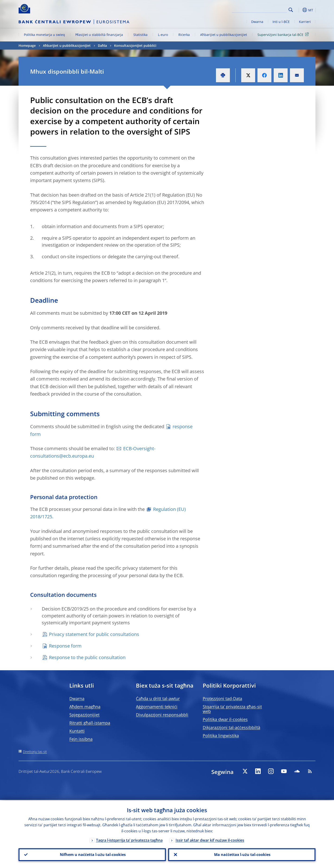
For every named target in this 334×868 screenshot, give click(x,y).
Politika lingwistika (221, 736)
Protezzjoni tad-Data (222, 698)
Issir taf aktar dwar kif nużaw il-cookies (210, 840)
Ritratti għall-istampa (90, 723)
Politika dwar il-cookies (225, 719)
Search (291, 10)
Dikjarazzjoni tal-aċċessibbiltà (231, 727)
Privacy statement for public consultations (94, 634)
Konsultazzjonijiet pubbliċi (135, 46)
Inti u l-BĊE (281, 22)
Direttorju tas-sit (35, 752)
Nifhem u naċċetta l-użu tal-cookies (92, 854)
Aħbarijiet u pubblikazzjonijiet (224, 35)
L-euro (163, 35)
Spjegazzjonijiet (84, 715)
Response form (65, 646)
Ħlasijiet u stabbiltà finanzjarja (99, 35)
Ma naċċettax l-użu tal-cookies (242, 854)
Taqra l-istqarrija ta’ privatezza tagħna (129, 840)
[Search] (264, 9)
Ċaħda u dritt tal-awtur (158, 698)
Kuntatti (77, 731)
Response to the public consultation (87, 657)
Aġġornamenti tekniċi (157, 707)
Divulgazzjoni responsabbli (162, 715)
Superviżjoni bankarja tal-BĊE (284, 34)
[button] (299, 10)
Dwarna (257, 22)
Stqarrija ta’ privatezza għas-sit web (232, 709)
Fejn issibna (81, 739)
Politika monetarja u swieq (44, 35)
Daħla (102, 46)
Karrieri (305, 22)
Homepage (27, 46)
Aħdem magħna (85, 707)
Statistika (140, 35)
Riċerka (184, 35)
